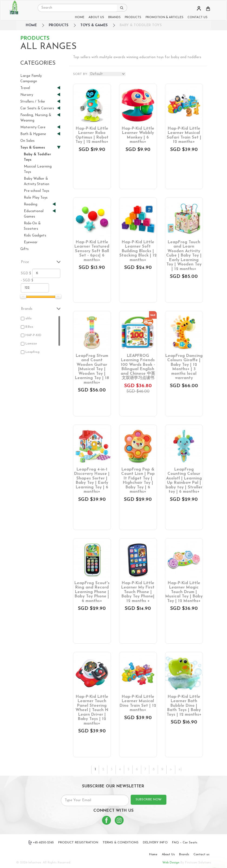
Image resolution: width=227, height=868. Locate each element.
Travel (38, 88)
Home (153, 854)
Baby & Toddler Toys (141, 25)
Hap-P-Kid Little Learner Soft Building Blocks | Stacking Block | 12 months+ (138, 251)
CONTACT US (198, 17)
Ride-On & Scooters (32, 226)
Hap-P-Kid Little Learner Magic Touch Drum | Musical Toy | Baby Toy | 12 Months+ (184, 592)
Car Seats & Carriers (38, 108)
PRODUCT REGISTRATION (78, 843)
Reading (38, 204)
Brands (184, 854)
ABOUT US (96, 17)
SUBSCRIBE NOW (149, 800)
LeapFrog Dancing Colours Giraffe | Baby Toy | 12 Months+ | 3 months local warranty (184, 367)
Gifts (24, 249)
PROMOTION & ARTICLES (165, 17)
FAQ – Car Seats (185, 843)
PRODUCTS (133, 17)
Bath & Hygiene (38, 134)
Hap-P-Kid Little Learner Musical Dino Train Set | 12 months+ (138, 704)
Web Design (171, 863)
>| (180, 769)
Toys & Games (94, 25)
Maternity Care (38, 127)
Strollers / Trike (38, 102)
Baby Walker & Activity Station (37, 181)
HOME (80, 17)
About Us (168, 854)
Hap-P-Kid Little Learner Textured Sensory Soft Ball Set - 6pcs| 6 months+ (92, 251)
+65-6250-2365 (41, 843)
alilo (29, 318)
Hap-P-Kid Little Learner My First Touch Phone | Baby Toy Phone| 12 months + (138, 592)
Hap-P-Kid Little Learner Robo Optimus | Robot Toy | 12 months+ (92, 135)
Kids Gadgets (35, 236)
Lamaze (31, 344)
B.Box (29, 327)
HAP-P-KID (33, 335)
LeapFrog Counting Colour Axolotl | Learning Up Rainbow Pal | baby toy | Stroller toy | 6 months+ (184, 481)
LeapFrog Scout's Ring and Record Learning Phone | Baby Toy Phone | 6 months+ (92, 592)
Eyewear (31, 242)
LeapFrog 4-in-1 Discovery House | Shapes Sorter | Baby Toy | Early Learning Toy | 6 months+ (92, 481)
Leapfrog (32, 352)
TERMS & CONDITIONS (121, 843)
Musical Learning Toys (38, 169)
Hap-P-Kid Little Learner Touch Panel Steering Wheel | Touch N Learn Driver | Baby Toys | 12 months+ (92, 710)
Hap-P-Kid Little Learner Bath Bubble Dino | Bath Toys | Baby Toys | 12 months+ (184, 706)
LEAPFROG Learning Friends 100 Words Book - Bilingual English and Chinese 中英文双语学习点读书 (138, 367)
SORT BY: (80, 74)
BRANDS (114, 17)
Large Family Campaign (31, 79)
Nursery (38, 95)
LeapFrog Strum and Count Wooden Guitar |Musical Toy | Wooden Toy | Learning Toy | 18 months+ (92, 369)
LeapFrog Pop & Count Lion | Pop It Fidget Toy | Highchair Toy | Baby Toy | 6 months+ (138, 481)
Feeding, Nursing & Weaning (38, 118)
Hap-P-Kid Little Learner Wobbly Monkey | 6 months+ (138, 135)
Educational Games (38, 214)
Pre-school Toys (37, 191)
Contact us (201, 854)
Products (59, 25)
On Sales (27, 141)
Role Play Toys (36, 198)
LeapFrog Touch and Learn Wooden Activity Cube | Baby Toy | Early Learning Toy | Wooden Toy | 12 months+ (184, 256)
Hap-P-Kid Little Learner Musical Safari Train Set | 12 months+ (184, 135)
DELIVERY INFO (155, 843)
